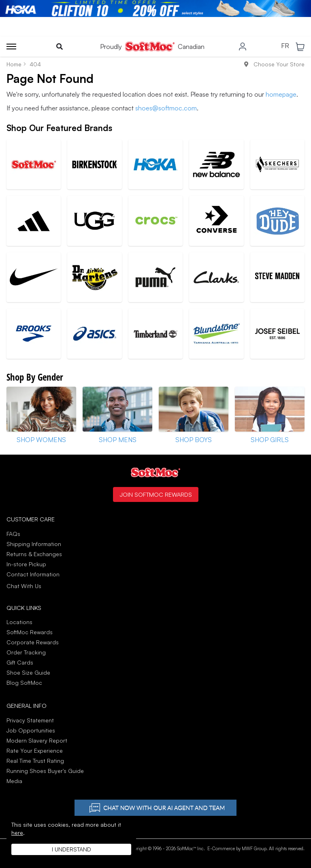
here (17, 833)
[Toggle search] (60, 47)
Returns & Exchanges (34, 554)
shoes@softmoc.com (166, 108)
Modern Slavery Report (37, 740)
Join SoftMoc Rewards (156, 494)
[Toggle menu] (11, 47)
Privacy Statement (30, 720)
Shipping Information (34, 544)
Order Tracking (26, 652)
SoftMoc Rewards (30, 632)
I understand (71, 849)
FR (285, 46)
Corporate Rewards (33, 642)
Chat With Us (24, 586)
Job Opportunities (31, 730)
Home (14, 64)
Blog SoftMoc (24, 683)
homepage (281, 94)
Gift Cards (20, 662)
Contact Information (33, 574)
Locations (19, 622)
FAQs (13, 534)
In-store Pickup (26, 564)
